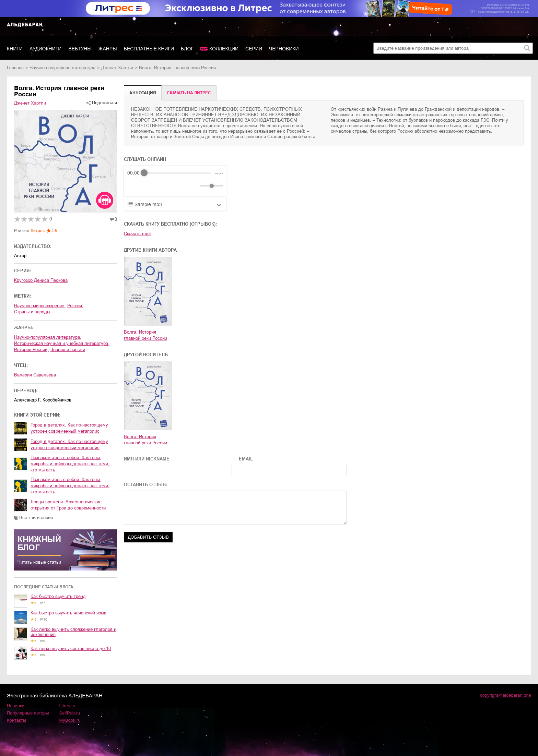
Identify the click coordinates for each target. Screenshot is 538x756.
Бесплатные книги (149, 49)
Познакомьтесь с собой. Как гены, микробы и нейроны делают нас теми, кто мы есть (70, 464)
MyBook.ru (70, 720)
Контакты (16, 720)
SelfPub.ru (70, 713)
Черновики (284, 49)
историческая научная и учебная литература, (62, 343)
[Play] (149, 186)
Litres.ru (67, 706)
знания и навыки (68, 350)
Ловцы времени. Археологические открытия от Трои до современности (68, 505)
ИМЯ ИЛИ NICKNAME (147, 459)
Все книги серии (36, 518)
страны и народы (32, 312)
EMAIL (246, 459)
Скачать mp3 (137, 234)
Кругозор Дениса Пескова (41, 280)
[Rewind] (134, 186)
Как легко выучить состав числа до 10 (71, 649)
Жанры (108, 49)
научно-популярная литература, (48, 337)
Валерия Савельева (35, 375)
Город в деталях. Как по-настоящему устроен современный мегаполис (69, 428)
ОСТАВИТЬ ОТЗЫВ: (145, 485)
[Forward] (164, 186)
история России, (31, 350)
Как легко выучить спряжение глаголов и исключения (73, 632)
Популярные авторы (28, 713)
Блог (187, 49)
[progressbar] (177, 173)
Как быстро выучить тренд (58, 596)
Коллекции (224, 49)
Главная (15, 68)
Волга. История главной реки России (145, 335)
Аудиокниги (45, 49)
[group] (175, 181)
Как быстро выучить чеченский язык (68, 613)
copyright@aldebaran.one (506, 695)
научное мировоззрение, (40, 306)
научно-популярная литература (62, 68)
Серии (254, 49)
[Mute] (194, 186)
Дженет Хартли (117, 68)
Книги (15, 49)
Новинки (16, 706)
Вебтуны (80, 49)
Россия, (75, 306)
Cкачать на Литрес (189, 93)
